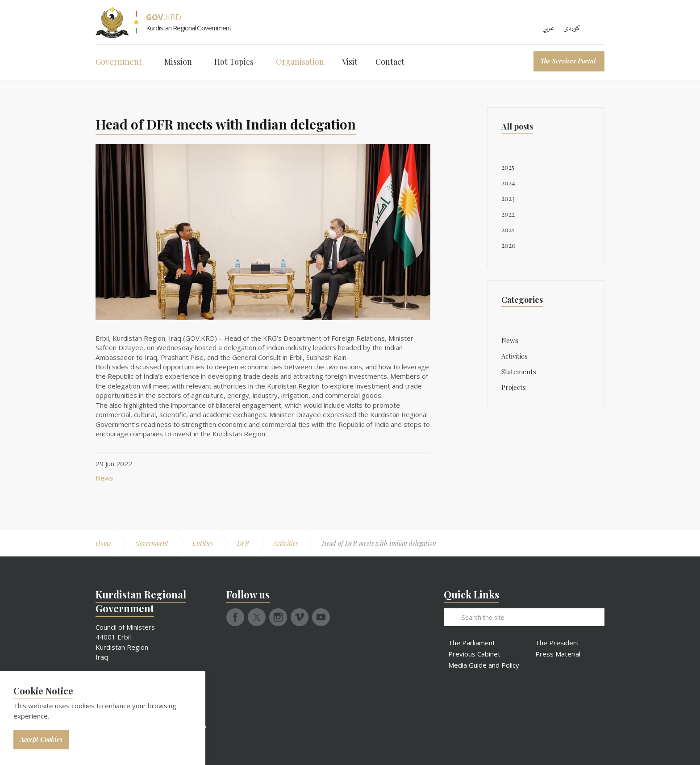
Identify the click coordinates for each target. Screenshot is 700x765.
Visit (350, 62)
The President (557, 643)
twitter (257, 617)
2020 (508, 245)
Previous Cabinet (474, 654)
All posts (517, 126)
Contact (390, 62)
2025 (508, 167)
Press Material (558, 654)
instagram (278, 617)
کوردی (572, 28)
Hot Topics (234, 62)
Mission (178, 62)
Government (119, 62)
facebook (235, 617)
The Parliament (472, 643)
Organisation (300, 62)
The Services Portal (568, 61)
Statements (519, 372)
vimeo (300, 617)
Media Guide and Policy (483, 665)
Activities (515, 356)
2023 (508, 198)
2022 (508, 214)
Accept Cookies (41, 739)
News (104, 478)
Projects (514, 387)
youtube (321, 617)
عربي (548, 28)
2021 (508, 230)
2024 (508, 183)
